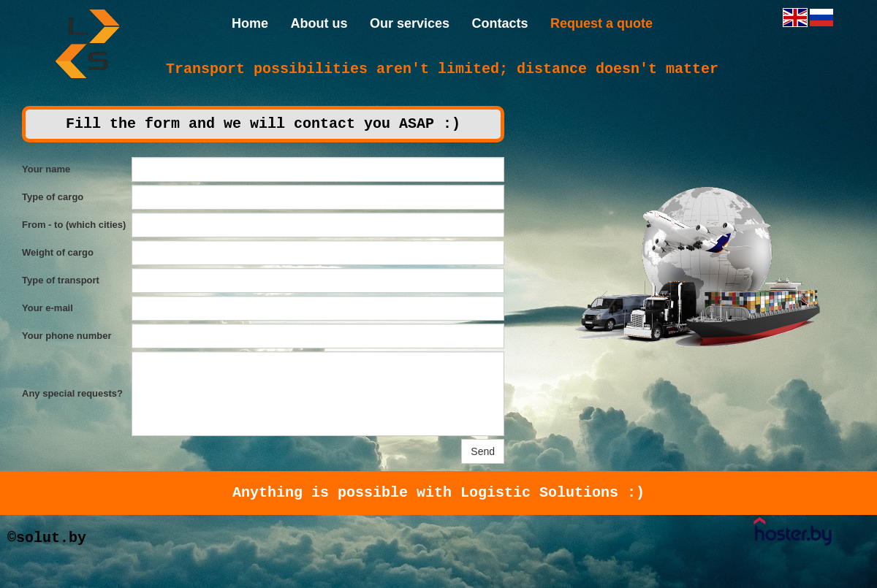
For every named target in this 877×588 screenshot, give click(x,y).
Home (250, 23)
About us (319, 23)
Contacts (500, 23)
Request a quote (601, 23)
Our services (410, 23)
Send (483, 451)
